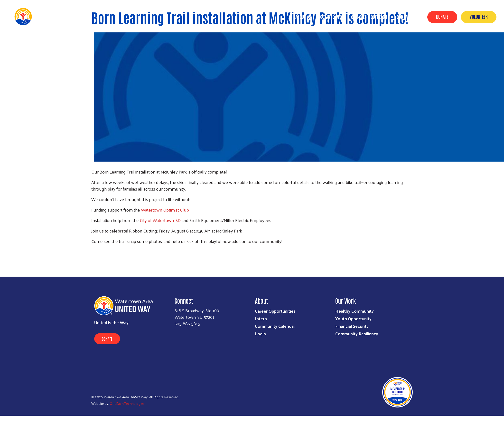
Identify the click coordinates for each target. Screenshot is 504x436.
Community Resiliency (357, 334)
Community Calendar (275, 326)
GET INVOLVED (331, 17)
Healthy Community (355, 311)
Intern (261, 318)
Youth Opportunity (353, 318)
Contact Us (406, 17)
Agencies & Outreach (369, 17)
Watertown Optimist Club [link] (165, 210)
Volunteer (479, 16)
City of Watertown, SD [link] (160, 220)
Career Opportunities (275, 311)
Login (260, 334)
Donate (442, 16)
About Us (303, 17)
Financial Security (352, 326)
